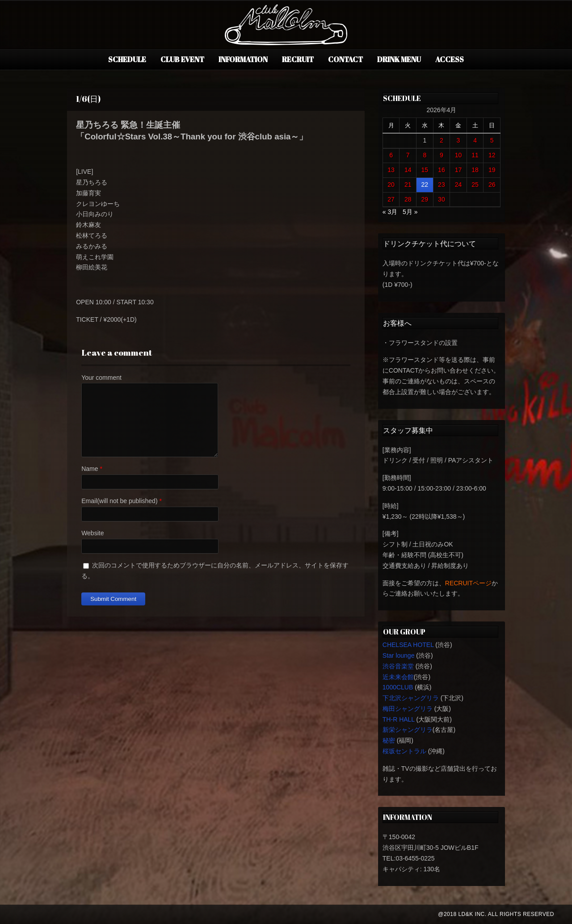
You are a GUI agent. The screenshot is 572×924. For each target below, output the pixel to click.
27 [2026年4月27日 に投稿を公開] (391, 199)
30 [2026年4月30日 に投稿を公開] (442, 199)
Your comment (101, 378)
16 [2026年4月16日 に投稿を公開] (442, 170)
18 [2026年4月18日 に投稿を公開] (475, 170)
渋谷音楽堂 (398, 666)
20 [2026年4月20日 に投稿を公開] (391, 185)
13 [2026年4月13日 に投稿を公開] (391, 170)
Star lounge (399, 655)
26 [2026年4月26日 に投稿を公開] (492, 185)
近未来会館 (398, 677)
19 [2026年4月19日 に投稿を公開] (492, 170)
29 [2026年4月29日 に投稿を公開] (425, 199)
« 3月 (390, 212)
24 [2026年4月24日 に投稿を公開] (458, 185)
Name (90, 469)
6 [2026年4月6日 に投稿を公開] (391, 155)
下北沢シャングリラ (411, 698)
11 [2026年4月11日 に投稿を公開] (475, 155)
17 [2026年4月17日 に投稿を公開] (458, 170)
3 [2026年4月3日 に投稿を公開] (458, 140)
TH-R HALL (399, 719)
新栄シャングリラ (408, 730)
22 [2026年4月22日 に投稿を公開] (425, 185)
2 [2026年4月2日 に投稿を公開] (442, 140)
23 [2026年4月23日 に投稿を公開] (442, 185)
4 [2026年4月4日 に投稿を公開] (475, 140)
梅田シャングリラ (408, 709)
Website (93, 533)
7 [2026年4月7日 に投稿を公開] (408, 155)
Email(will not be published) (119, 501)
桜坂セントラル (404, 751)
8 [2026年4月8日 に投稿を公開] (425, 155)
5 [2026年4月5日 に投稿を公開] (492, 140)
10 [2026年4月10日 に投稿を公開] (458, 155)
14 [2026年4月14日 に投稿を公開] (408, 170)
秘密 (389, 740)
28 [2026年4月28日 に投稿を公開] (408, 199)
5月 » (410, 212)
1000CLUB (398, 687)
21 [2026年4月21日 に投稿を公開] (408, 185)
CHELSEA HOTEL (408, 645)
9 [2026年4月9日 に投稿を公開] (442, 155)
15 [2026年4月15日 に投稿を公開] (425, 170)
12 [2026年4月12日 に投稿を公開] (492, 155)
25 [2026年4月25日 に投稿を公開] (475, 185)
